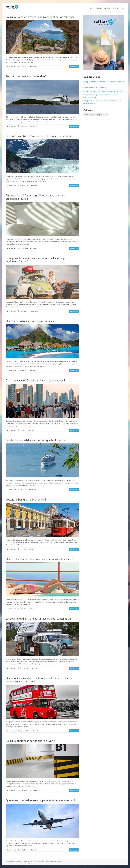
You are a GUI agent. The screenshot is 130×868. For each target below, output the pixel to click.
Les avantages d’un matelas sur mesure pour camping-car (38, 619)
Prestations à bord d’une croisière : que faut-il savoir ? (37, 440)
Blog (123, 8)
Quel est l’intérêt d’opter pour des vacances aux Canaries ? (39, 559)
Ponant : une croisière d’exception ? (26, 76)
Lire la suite (74, 67)
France (91, 8)
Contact (20, 863)
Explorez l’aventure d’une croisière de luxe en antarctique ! (40, 136)
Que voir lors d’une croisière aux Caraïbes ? (31, 321)
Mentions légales (28, 863)
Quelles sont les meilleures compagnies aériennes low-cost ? (40, 800)
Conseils (115, 8)
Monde (99, 8)
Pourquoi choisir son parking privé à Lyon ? (30, 741)
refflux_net (12, 67)
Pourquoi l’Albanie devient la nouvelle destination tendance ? (41, 17)
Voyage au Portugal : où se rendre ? (26, 500)
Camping (107, 8)
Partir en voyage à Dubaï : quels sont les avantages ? (35, 380)
